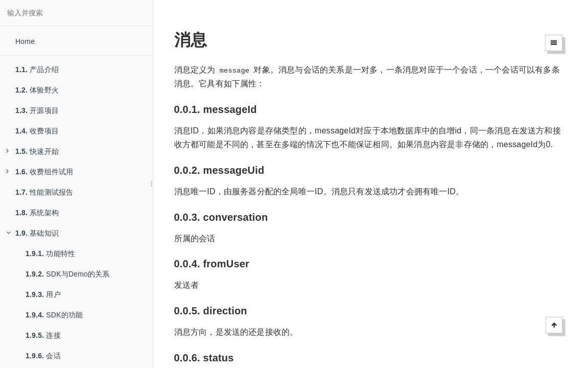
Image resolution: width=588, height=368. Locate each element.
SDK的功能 (54, 315)
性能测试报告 (44, 192)
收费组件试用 (40, 172)
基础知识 (32, 233)
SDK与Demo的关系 (68, 274)
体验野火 (37, 90)
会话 (43, 356)
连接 (43, 335)
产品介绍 (37, 70)
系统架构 (37, 213)
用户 (43, 294)
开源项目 (37, 110)
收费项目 (37, 131)
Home (25, 41)
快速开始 (32, 151)
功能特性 (50, 254)
